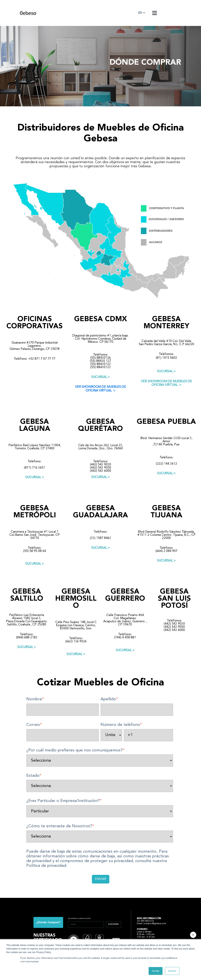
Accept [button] (156, 971)
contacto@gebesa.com (155, 924)
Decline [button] (172, 971)
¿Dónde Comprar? (48, 922)
